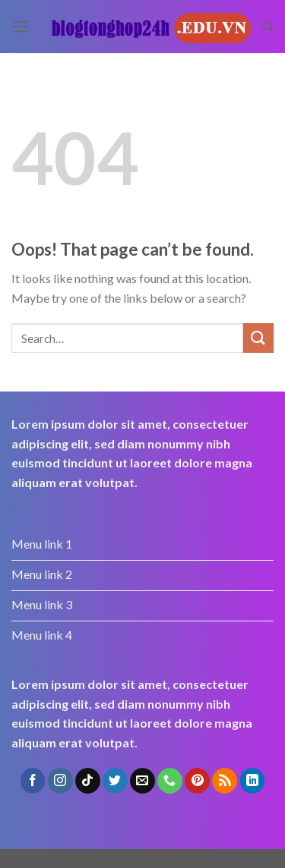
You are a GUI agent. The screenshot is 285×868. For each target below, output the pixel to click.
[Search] (268, 27)
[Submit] (258, 338)
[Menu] (21, 26)
